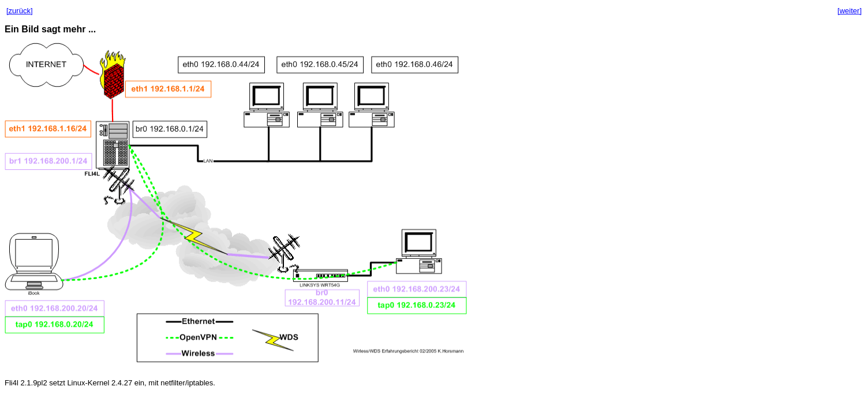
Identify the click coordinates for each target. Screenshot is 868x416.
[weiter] (850, 11)
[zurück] (20, 11)
